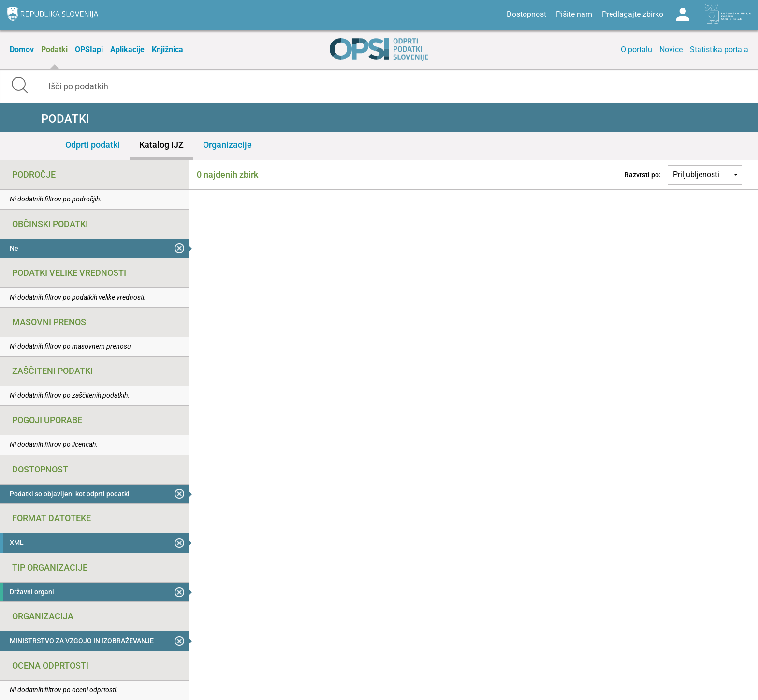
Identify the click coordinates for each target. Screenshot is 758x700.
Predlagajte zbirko (633, 14)
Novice (671, 50)
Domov (22, 50)
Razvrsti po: (643, 175)
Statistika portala (719, 50)
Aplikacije (127, 50)
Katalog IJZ (161, 145)
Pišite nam (574, 14)
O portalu (636, 50)
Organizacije (227, 145)
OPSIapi (89, 50)
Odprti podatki (93, 145)
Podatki (54, 50)
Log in (683, 14)
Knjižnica (168, 50)
